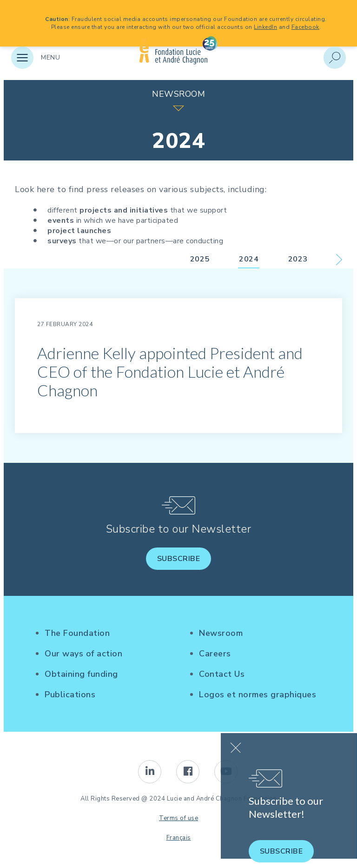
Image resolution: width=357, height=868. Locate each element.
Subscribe (179, 559)
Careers (215, 654)
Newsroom (221, 633)
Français (179, 838)
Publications (70, 694)
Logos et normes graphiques (258, 694)
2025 (200, 259)
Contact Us (222, 674)
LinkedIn (265, 27)
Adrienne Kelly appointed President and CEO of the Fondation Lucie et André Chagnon (170, 371)
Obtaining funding (81, 674)
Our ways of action (83, 654)
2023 (298, 259)
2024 (249, 259)
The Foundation (77, 633)
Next (339, 260)
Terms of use (178, 818)
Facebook (305, 27)
